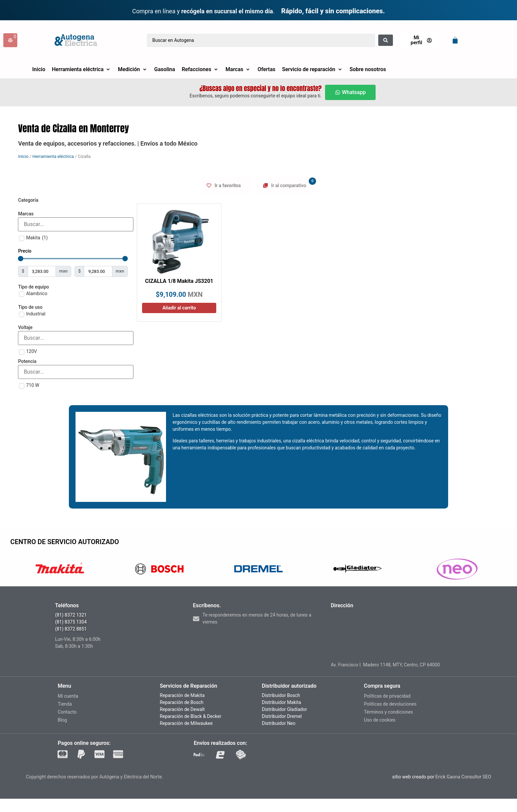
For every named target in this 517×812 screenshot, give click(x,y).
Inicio (23, 156)
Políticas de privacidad (387, 696)
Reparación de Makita (182, 695)
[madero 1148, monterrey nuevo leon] (396, 635)
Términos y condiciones (388, 712)
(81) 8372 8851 (71, 629)
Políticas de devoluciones (390, 704)
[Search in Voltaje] (76, 338)
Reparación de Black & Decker (190, 716)
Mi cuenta (68, 696)
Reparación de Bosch (181, 702)
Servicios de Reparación (188, 686)
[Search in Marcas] (76, 224)
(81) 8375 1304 (71, 622)
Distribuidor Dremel (282, 716)
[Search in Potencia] (76, 372)
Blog (62, 720)
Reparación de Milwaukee (186, 723)
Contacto (67, 712)
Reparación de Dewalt (182, 709)
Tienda (65, 704)
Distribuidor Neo (279, 723)
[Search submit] (386, 40)
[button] (82, 69)
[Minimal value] (73, 259)
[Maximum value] (98, 271)
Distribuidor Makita (281, 702)
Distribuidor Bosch (281, 695)
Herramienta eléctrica (53, 156)
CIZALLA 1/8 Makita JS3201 (179, 281)
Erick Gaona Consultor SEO (463, 777)
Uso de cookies (380, 720)
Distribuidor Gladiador (284, 709)
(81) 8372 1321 (71, 615)
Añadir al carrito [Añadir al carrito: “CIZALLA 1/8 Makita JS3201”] (179, 308)
